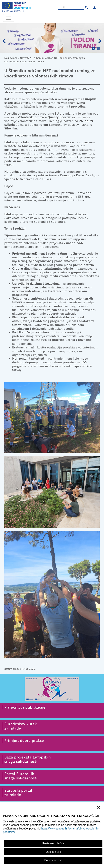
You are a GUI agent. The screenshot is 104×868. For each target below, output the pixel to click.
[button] (86, 7)
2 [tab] (99, 48)
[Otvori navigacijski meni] (9, 18)
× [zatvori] (98, 807)
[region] (52, 835)
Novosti (24, 58)
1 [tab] (93, 48)
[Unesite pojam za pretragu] (71, 8)
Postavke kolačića (53, 843)
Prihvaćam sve (53, 860)
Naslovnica (11, 58)
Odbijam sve (53, 852)
